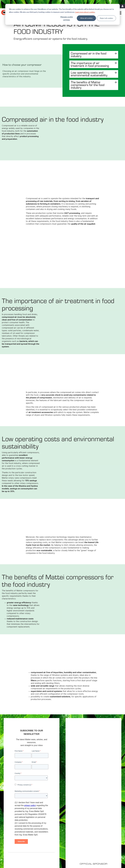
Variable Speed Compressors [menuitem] (55, 821)
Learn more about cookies (85, 12)
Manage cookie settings (67, 18)
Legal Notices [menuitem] (17, 852)
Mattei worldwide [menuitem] (104, 825)
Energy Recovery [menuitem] (78, 828)
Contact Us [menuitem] (16, 855)
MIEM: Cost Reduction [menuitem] (79, 825)
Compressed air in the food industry (90, 55)
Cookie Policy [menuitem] (28, 852)
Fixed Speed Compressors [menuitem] (54, 825)
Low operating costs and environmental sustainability (88, 78)
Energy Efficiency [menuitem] (78, 821)
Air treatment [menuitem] (50, 831)
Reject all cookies (106, 18)
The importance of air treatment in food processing (86, 66)
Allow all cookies (86, 18)
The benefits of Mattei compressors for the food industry (89, 91)
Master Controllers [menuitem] (52, 834)
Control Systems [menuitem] (51, 837)
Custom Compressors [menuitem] (53, 828)
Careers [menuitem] (101, 828)
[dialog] (62, 14)
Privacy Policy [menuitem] (39, 852)
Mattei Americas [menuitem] (104, 821)
